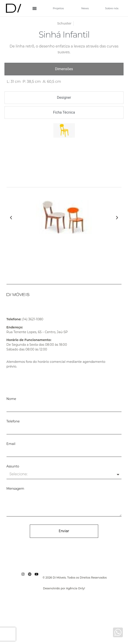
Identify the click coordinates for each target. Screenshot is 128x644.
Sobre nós (112, 8)
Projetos (58, 8)
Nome (11, 399)
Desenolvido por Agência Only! (64, 588)
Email (11, 444)
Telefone (13, 422)
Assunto (13, 467)
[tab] (64, 69)
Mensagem (15, 489)
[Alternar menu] (35, 8)
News (85, 8)
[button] (11, 218)
